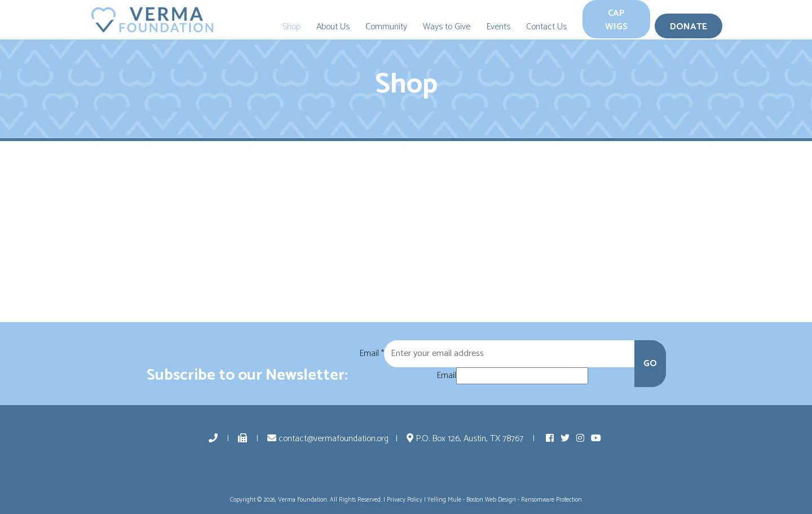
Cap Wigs (616, 20)
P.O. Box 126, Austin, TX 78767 (466, 439)
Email (372, 354)
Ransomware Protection (551, 500)
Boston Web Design (491, 500)
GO (650, 364)
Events (498, 27)
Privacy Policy (405, 500)
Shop (292, 27)
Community (386, 27)
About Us (333, 27)
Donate (689, 27)
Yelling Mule (444, 500)
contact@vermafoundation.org (328, 439)
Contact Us (546, 27)
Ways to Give (447, 27)
